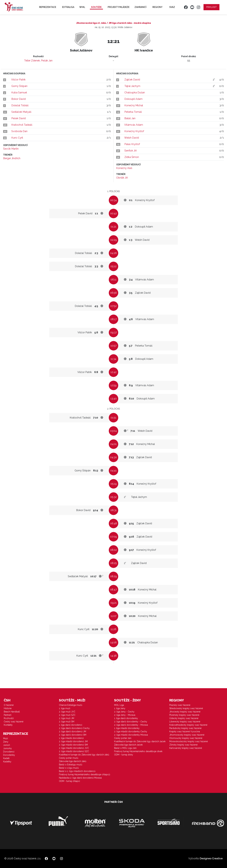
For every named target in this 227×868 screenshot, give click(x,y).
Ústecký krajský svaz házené (184, 718)
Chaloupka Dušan (135, 92)
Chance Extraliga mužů (71, 705)
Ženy (6, 742)
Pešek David (19, 118)
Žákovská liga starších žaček (128, 745)
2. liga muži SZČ (67, 715)
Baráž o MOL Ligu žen (125, 748)
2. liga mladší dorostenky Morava (131, 735)
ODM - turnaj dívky (124, 755)
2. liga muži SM (67, 722)
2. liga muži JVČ (67, 712)
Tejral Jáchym (132, 86)
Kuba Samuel (19, 92)
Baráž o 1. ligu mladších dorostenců (77, 771)
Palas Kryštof (132, 144)
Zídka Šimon (132, 157)
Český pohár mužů (69, 758)
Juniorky (7, 748)
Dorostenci (9, 752)
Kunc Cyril (17, 138)
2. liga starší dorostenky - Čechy (131, 722)
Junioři (7, 745)
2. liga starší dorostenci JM (73, 731)
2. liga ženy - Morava (125, 715)
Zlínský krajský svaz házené (183, 745)
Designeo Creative (211, 858)
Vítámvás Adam (134, 125)
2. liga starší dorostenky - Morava (131, 725)
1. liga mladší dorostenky (127, 728)
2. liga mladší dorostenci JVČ (74, 748)
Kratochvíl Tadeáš (22, 125)
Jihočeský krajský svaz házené (185, 712)
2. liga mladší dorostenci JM (73, 741)
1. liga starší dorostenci (71, 725)
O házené (9, 705)
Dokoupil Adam (133, 99)
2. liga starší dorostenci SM (73, 735)
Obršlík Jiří (122, 178)
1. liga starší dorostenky (126, 718)
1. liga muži (65, 708)
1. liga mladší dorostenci (71, 738)
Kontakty (8, 725)
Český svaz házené (14, 722)
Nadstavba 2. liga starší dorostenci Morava (80, 778)
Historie (8, 708)
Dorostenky (9, 755)
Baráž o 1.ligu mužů (69, 768)
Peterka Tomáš (133, 112)
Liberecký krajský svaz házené (185, 722)
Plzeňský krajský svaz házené (184, 715)
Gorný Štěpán (19, 86)
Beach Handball (12, 712)
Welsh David (132, 138)
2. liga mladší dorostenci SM (73, 745)
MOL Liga (119, 705)
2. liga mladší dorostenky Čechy (131, 731)
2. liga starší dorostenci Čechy (74, 728)
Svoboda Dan (19, 131)
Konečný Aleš (124, 168)
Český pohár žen (123, 738)
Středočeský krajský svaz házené (186, 708)
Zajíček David (132, 80)
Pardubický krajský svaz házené (185, 728)
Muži (6, 738)
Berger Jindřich (12, 158)
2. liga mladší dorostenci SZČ (74, 751)
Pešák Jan (47, 61)
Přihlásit (211, 7)
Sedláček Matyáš (21, 112)
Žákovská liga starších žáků (73, 761)
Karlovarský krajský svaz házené (186, 748)
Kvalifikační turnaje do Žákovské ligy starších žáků (84, 755)
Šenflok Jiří (131, 151)
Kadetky (7, 762)
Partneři (8, 715)
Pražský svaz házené (180, 705)
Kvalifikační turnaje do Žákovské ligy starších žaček (140, 741)
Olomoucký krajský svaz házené (186, 738)
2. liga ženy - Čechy (124, 712)
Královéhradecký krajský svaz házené (188, 725)
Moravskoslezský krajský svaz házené (189, 741)
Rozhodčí (9, 718)
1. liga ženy (120, 708)
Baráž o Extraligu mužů (71, 765)
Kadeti (6, 758)
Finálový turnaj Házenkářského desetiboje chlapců (84, 774)
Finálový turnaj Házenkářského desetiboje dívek (138, 751)
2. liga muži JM (67, 718)
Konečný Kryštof (134, 131)
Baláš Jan (130, 118)
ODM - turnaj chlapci (69, 781)
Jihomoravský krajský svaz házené (187, 735)
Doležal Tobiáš (20, 105)
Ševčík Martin (11, 149)
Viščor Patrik (18, 80)
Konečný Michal (134, 105)
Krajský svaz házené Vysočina (185, 731)
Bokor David (19, 99)
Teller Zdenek (32, 61)
